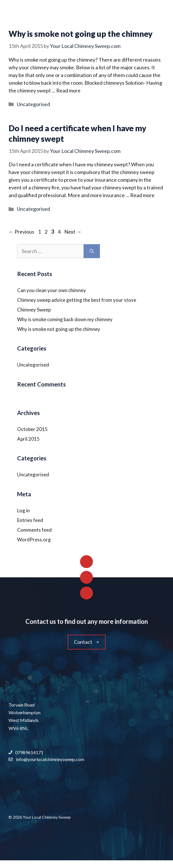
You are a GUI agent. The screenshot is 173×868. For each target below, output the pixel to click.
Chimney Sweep (34, 310)
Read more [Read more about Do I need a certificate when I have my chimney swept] (142, 195)
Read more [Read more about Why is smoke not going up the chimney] (68, 90)
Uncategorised (33, 104)
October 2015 (32, 429)
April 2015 (28, 439)
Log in (23, 510)
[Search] (92, 251)
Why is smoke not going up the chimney (81, 34)
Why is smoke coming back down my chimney (65, 319)
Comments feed (34, 530)
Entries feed (30, 520)
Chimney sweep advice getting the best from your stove (77, 300)
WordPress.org (34, 540)
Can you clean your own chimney (52, 290)
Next (73, 232)
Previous (21, 232)
